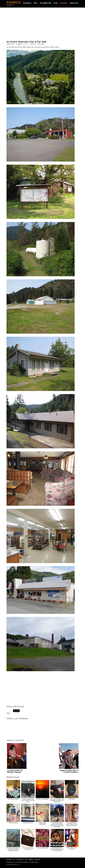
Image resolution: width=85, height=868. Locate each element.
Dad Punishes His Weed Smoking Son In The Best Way (57, 849)
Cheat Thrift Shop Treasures (28, 848)
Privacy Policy (34, 862)
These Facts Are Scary (72, 848)
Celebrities (46, 3)
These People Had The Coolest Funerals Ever (28, 800)
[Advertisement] (42, 24)
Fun (56, 3)
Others (64, 3)
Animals (27, 3)
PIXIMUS (13, 2)
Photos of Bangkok (42, 799)
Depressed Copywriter (42, 823)
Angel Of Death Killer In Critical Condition (69, 771)
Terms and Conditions (21, 862)
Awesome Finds (28, 823)
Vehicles (74, 3)
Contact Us (10, 862)
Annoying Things (13, 799)
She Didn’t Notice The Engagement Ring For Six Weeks (57, 800)
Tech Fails (72, 799)
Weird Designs (13, 823)
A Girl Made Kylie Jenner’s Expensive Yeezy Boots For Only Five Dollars (57, 825)
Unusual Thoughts (43, 848)
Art (35, 3)
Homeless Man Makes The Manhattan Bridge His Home (13, 849)
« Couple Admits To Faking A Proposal (15, 771)
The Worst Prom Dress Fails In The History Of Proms (72, 824)
